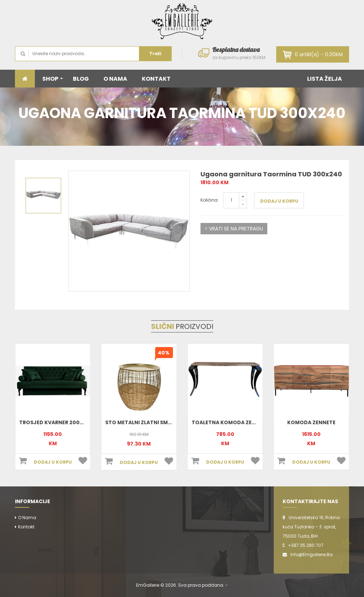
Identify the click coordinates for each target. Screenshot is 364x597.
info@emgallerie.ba (312, 555)
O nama (27, 518)
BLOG (81, 79)
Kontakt (26, 527)
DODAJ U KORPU (279, 201)
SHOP (53, 79)
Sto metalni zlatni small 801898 (150, 422)
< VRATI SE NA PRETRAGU (234, 229)
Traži (155, 54)
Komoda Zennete (311, 422)
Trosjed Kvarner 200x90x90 (60, 422)
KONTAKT (156, 79)
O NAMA (115, 79)
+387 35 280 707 (306, 545)
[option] (129, 231)
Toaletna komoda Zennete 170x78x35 (245, 422)
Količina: (210, 200)
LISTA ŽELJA (325, 79)
